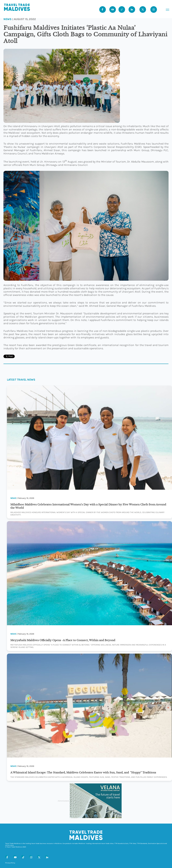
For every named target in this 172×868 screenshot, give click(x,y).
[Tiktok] (122, 10)
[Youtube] (113, 10)
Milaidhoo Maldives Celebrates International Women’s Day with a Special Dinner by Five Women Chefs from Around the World (88, 506)
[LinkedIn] (46, 857)
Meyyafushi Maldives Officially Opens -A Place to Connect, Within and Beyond (63, 640)
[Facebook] (7, 857)
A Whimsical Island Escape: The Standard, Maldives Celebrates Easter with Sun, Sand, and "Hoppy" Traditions (84, 772)
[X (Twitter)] (38, 857)
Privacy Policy (10, 863)
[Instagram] (30, 857)
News (7, 19)
